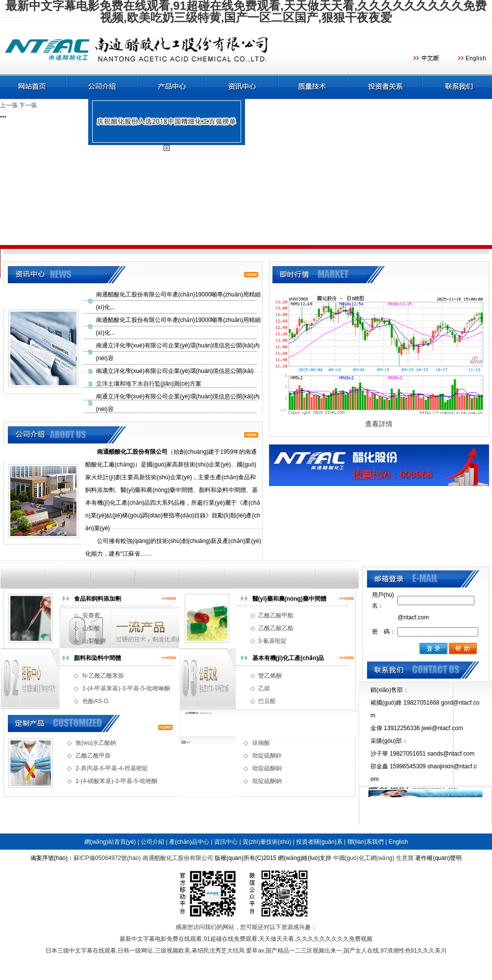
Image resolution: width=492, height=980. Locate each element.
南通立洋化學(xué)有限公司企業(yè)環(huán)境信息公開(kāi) (175, 371)
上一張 (9, 105)
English (398, 842)
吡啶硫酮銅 (267, 768)
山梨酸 (91, 628)
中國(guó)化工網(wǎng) (364, 858)
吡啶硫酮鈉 (267, 781)
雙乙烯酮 (270, 676)
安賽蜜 (91, 615)
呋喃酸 (261, 743)
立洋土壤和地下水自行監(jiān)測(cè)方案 (149, 384)
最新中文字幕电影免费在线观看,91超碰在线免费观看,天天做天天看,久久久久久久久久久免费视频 (246, 939)
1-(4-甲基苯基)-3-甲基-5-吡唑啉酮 (126, 688)
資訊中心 (226, 842)
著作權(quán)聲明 (438, 858)
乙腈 (264, 688)
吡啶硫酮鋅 (267, 756)
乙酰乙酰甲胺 (93, 756)
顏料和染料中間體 (98, 658)
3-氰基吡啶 (273, 641)
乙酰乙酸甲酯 (276, 615)
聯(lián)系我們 (366, 842)
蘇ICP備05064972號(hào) (107, 858)
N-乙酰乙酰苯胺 (103, 676)
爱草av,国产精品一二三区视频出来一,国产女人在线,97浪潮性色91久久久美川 (346, 951)
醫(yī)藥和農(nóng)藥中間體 (289, 599)
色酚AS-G (95, 701)
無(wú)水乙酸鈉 (96, 743)
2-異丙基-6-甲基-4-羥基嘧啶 (112, 768)
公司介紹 (152, 842)
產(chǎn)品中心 (189, 842)
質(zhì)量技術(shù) (267, 842)
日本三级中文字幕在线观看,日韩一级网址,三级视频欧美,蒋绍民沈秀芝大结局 (145, 951)
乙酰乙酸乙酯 (276, 628)
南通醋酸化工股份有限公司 (178, 858)
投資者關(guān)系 (319, 842)
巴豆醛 (267, 701)
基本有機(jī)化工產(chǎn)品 (288, 658)
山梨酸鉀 (94, 641)
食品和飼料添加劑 (98, 599)
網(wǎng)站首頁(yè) (110, 842)
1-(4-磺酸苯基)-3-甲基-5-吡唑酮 (116, 781)
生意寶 (405, 858)
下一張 (28, 105)
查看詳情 (379, 424)
